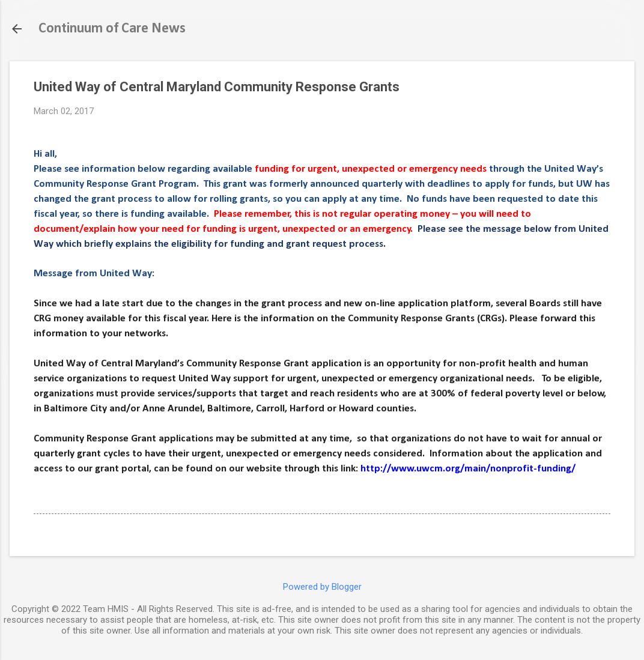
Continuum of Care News (112, 29)
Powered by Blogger (322, 587)
